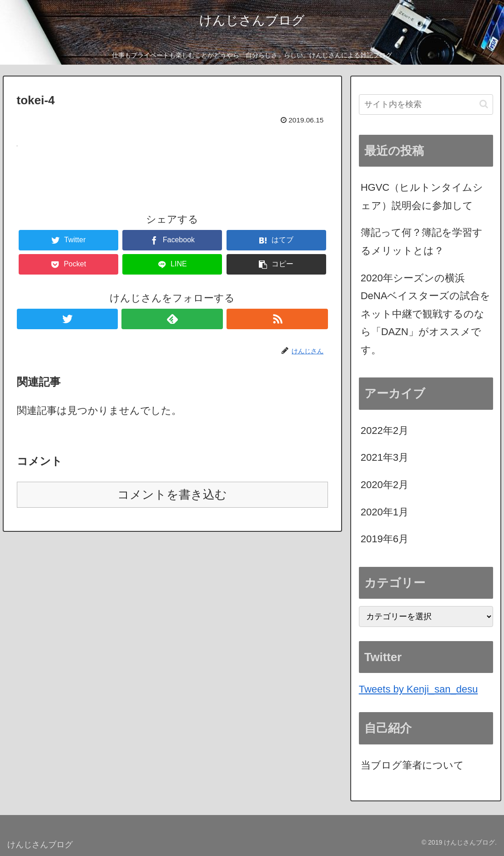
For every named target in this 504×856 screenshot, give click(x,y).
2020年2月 (385, 485)
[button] (484, 104)
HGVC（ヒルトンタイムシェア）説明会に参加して (422, 196)
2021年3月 (385, 457)
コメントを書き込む (172, 494)
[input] (426, 104)
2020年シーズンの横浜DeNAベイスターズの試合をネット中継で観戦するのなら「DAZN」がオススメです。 (426, 314)
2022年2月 (385, 431)
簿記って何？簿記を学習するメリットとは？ (422, 242)
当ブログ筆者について (412, 765)
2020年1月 (385, 512)
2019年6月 (385, 539)
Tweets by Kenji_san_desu (418, 689)
